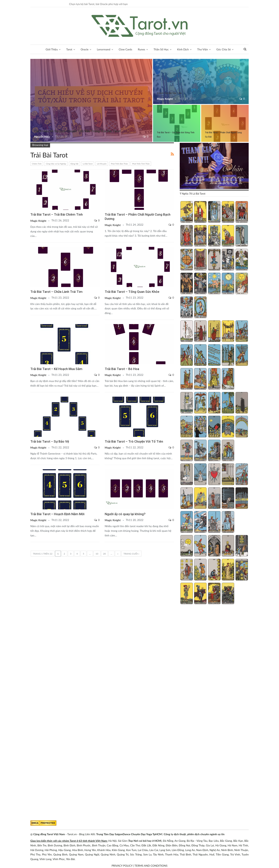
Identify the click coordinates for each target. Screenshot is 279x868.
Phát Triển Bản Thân (119, 164)
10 (97, 554)
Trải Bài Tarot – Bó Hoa (122, 369)
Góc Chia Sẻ (224, 49)
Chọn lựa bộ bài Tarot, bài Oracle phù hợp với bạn (98, 4)
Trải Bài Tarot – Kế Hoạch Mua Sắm (56, 369)
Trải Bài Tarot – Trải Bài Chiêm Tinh (57, 214)
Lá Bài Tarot (88, 164)
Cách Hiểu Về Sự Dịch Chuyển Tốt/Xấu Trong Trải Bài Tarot (77, 131)
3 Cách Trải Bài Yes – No (169, 93)
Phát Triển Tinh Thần (141, 164)
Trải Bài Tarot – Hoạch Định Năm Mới (57, 514)
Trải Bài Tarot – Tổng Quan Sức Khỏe (132, 292)
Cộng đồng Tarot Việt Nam (49, 834)
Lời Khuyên (102, 164)
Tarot (69, 49)
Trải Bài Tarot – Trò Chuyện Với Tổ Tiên (134, 441)
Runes (142, 49)
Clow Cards (125, 49)
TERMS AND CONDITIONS (151, 866)
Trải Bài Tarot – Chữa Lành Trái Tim (56, 292)
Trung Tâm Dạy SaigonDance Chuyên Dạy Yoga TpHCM (129, 834)
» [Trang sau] (118, 554)
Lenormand (103, 49)
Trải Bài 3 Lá (32, 59)
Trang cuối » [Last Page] (131, 554)
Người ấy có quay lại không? (125, 514)
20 (105, 554)
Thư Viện (203, 49)
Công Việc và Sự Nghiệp (56, 164)
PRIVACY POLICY (122, 866)
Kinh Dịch (183, 49)
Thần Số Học (161, 49)
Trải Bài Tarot (154, 59)
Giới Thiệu (52, 49)
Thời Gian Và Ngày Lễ (32, 470)
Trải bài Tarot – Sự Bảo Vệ (50, 441)
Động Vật (74, 164)
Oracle (85, 49)
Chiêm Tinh (37, 164)
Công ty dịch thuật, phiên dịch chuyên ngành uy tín (194, 834)
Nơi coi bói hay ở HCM (147, 841)
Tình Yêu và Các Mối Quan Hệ (106, 324)
